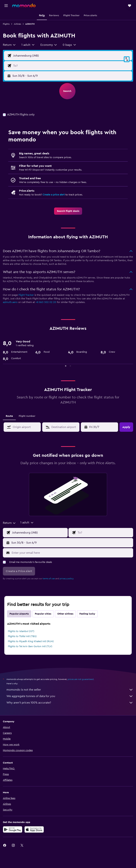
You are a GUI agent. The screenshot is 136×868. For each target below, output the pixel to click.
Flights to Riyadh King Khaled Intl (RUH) (31, 641)
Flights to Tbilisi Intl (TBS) (22, 636)
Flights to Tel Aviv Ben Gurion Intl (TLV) (30, 646)
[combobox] (9, 45)
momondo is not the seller (70, 690)
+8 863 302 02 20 (46, 302)
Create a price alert (54, 195)
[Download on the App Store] (34, 829)
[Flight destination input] (72, 66)
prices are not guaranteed (81, 679)
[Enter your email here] (72, 553)
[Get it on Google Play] (13, 829)
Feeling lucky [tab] (87, 614)
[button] (6, 6)
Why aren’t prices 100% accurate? (70, 703)
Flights (6, 24)
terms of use (49, 579)
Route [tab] (9, 416)
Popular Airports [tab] (19, 614)
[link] (68, 211)
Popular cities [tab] (43, 614)
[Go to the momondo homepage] (24, 5)
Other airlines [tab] (65, 614)
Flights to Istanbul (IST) (21, 631)
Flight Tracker (26, 295)
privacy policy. (67, 579)
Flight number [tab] (27, 416)
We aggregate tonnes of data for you (70, 696)
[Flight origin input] (72, 56)
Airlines (17, 24)
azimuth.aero (10, 302)
